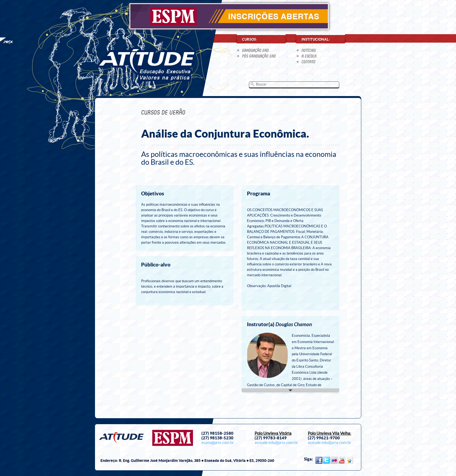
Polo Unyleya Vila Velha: (330, 433)
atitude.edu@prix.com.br (276, 443)
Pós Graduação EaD (259, 56)
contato (308, 62)
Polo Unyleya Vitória (273, 433)
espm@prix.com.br (218, 443)
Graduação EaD (255, 50)
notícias (309, 50)
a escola (309, 56)
